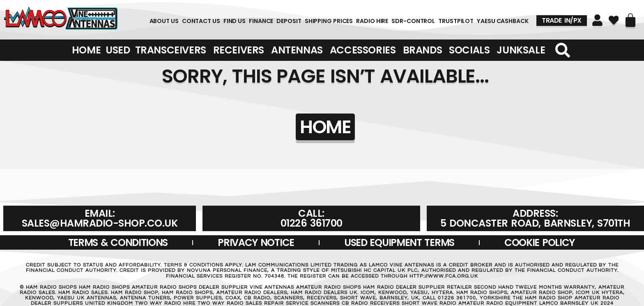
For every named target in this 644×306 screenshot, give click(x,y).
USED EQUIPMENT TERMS (399, 242)
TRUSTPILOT (456, 21)
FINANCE (261, 21)
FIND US (235, 21)
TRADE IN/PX (562, 20)
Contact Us (201, 21)
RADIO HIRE (372, 21)
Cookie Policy (539, 242)
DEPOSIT (289, 21)
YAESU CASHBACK (503, 21)
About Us (164, 21)
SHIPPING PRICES (329, 21)
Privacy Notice (256, 242)
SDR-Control (413, 21)
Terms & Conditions (118, 242)
